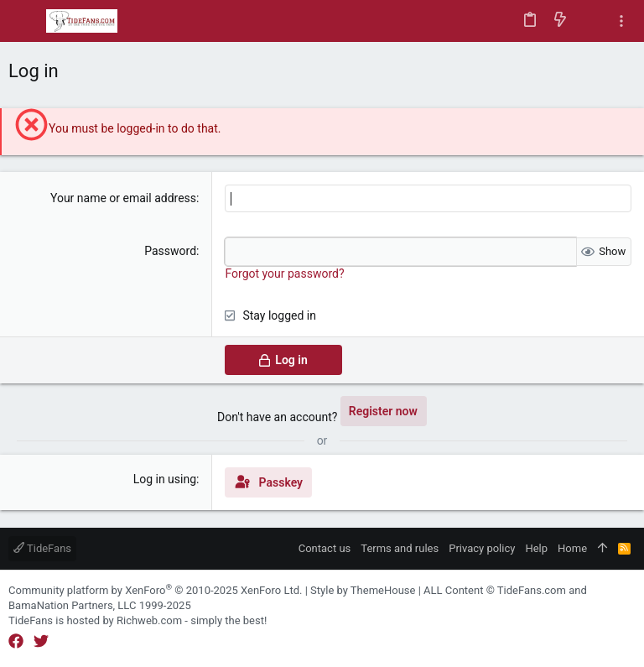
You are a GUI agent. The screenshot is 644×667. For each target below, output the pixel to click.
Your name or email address (123, 198)
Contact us (325, 548)
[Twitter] (41, 641)
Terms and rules (400, 548)
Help (536, 548)
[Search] (591, 21)
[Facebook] (16, 641)
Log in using (165, 479)
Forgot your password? (284, 274)
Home (572, 548)
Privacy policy (482, 548)
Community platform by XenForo (155, 590)
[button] (25, 21)
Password (170, 251)
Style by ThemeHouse (363, 590)
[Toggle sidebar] (621, 21)
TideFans (42, 548)
